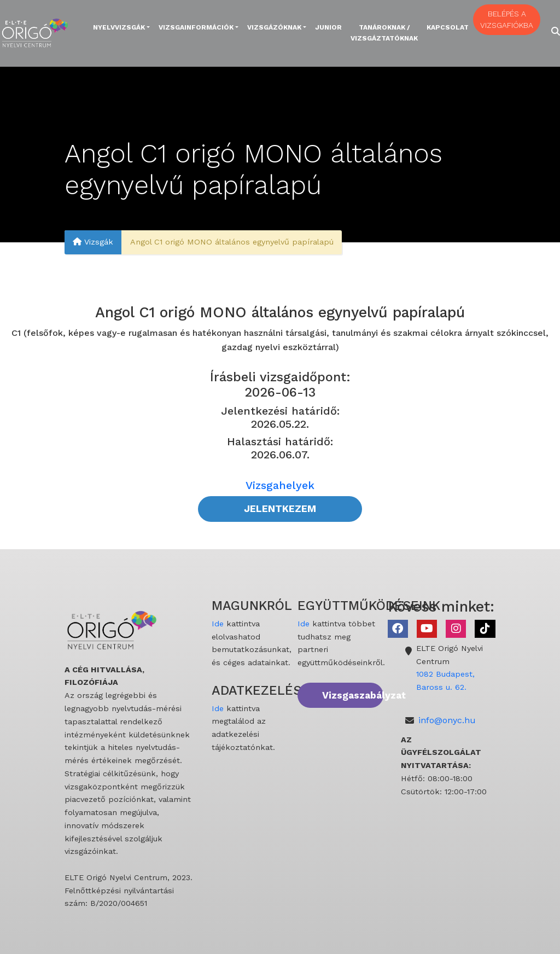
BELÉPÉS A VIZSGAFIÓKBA (507, 19)
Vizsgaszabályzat (353, 695)
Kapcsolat (448, 27)
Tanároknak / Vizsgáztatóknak (384, 33)
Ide (218, 624)
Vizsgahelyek (280, 485)
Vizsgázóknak (274, 27)
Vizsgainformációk (196, 27)
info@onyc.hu (447, 720)
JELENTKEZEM (280, 509)
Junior (328, 27)
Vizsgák (93, 242)
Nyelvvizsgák (119, 27)
